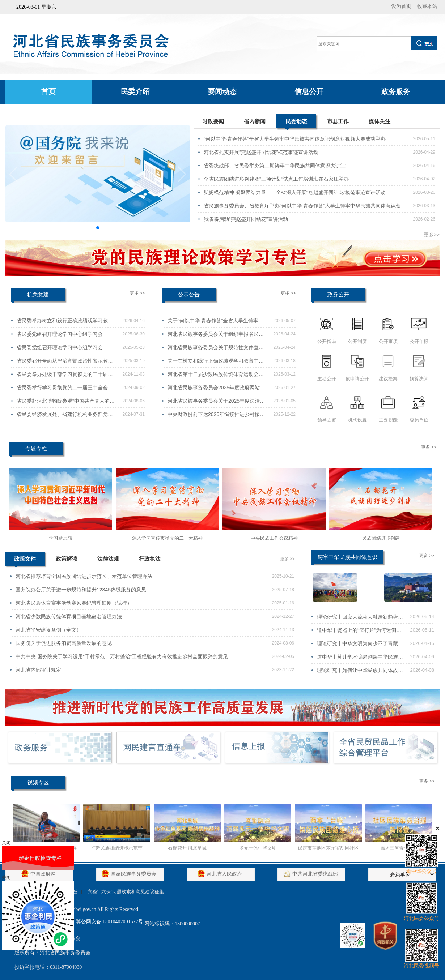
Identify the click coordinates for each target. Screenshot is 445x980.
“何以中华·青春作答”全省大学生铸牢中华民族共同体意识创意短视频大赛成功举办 (295, 139)
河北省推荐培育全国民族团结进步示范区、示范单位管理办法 (84, 576)
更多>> (432, 235)
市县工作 (338, 121)
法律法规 (108, 559)
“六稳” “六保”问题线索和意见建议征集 (125, 892)
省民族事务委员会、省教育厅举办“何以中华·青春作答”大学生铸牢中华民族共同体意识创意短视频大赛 (305, 207)
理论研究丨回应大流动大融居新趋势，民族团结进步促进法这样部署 (360, 619)
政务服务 (396, 91)
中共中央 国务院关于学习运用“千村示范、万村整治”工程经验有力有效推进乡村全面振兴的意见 (122, 656)
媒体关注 (380, 121)
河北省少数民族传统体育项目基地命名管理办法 (69, 616)
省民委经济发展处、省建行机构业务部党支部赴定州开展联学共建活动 (65, 416)
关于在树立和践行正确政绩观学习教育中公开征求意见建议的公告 (216, 363)
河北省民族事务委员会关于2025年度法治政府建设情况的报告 (216, 403)
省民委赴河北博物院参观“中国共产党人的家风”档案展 (66, 403)
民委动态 (296, 123)
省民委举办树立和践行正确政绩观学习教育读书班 (65, 322)
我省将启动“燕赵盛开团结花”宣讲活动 (246, 219)
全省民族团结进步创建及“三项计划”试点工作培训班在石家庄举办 (276, 179)
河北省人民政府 (221, 874)
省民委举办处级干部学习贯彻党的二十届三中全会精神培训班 (65, 376)
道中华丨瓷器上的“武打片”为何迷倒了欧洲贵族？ (359, 632)
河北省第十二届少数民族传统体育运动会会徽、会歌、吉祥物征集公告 (216, 376)
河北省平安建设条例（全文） (48, 630)
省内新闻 (255, 121)
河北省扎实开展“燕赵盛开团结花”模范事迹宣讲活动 (261, 152)
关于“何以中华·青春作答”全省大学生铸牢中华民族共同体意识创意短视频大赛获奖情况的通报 (216, 322)
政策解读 (67, 559)
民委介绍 (135, 91)
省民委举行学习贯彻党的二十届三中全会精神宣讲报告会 (65, 389)
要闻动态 (222, 91)
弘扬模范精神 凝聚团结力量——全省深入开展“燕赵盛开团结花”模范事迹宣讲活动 (295, 192)
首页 (48, 91)
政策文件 (25, 561)
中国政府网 (39, 874)
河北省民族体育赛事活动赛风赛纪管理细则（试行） (74, 603)
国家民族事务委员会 (130, 874)
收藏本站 (427, 6)
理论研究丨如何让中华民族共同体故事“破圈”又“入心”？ (360, 672)
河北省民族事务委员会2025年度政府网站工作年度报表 (216, 389)
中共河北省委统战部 (311, 874)
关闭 (6, 843)
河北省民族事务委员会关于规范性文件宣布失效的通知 (216, 349)
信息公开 (309, 91)
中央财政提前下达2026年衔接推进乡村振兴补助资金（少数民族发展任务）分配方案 (216, 416)
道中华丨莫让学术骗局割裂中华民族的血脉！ (360, 659)
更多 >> (137, 293)
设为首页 (401, 6)
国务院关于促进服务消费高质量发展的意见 (64, 643)
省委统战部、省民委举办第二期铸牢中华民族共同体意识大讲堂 (275, 166)
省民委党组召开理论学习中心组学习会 (60, 334)
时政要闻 (213, 121)
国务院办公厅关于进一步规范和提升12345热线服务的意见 (81, 590)
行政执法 (150, 559)
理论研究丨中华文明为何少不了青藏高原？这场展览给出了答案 (360, 645)
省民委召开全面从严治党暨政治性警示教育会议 (65, 363)
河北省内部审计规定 (38, 670)
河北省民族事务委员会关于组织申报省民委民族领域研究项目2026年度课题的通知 (216, 336)
